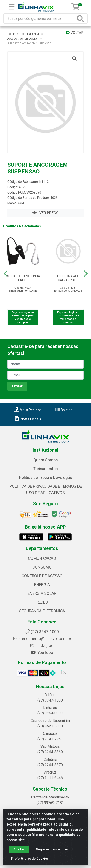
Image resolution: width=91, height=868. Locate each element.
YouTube (42, 653)
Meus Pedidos (28, 410)
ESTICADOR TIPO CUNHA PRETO (23, 278)
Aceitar (19, 849)
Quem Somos (46, 460)
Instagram (42, 646)
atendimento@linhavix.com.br (42, 639)
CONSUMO (42, 567)
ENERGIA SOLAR (42, 593)
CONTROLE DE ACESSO (42, 576)
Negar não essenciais (52, 849)
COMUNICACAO (42, 558)
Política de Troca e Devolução (46, 478)
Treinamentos (46, 469)
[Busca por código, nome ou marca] (40, 19)
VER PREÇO (45, 213)
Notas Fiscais (28, 419)
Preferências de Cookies (30, 859)
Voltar (75, 33)
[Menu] (11, 7)
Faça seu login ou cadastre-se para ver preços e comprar (23, 317)
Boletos (63, 410)
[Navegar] (6, 274)
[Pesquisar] (81, 19)
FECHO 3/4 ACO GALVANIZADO (68, 278)
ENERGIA (42, 585)
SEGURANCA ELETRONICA (42, 611)
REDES (42, 602)
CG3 (21, 203)
